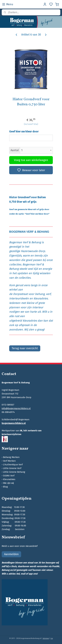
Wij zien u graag (34, 330)
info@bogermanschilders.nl (16, 408)
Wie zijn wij (8, 483)
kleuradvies (41, 298)
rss (52, 638)
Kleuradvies (9, 479)
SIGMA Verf (9, 476)
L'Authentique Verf (13, 465)
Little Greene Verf (12, 468)
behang (40, 294)
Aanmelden (11, 554)
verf (48, 294)
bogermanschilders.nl (14, 423)
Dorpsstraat (20, 294)
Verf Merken (9, 461)
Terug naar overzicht (25, 348)
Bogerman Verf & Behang (25, 242)
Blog (5, 487)
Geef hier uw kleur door (24, 131)
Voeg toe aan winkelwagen (31, 160)
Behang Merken (11, 457)
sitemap (46, 638)
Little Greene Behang (14, 472)
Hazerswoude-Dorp (33, 251)
